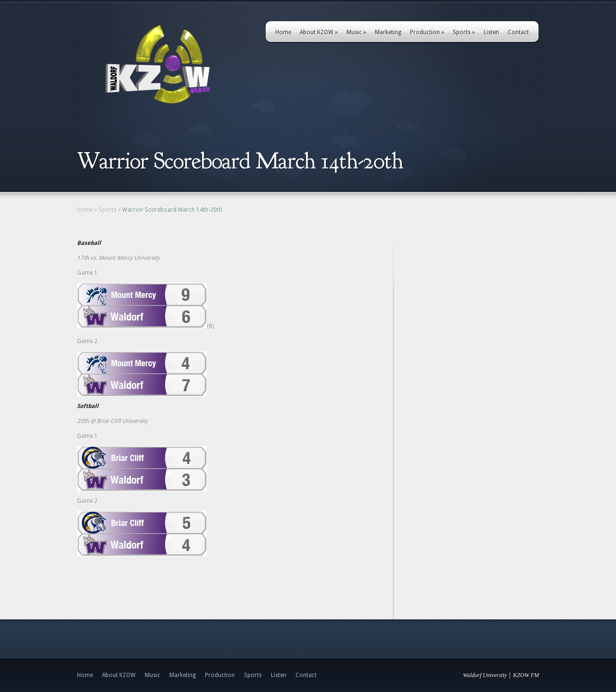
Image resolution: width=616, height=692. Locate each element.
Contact (518, 32)
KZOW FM (526, 675)
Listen (491, 32)
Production (427, 32)
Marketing (388, 32)
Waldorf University (485, 675)
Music (356, 32)
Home (283, 32)
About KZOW (319, 32)
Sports (464, 32)
